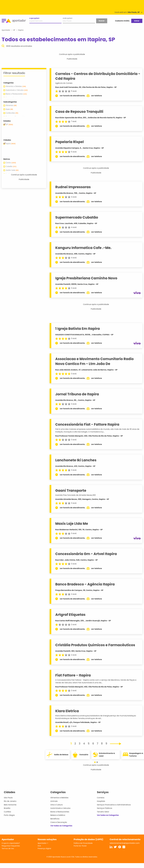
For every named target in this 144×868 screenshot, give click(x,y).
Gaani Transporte (71, 491)
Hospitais (101, 801)
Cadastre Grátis (122, 21)
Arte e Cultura (56, 805)
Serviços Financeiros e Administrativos (114, 805)
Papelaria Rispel (70, 142)
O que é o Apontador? (11, 843)
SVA (39, 846)
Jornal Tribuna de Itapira (77, 394)
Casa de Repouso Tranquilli (79, 112)
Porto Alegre (9, 815)
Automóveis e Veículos (60, 808)
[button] (95, 762)
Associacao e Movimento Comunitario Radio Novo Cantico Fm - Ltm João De (94, 361)
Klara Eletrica (67, 711)
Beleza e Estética (58, 815)
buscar (102, 21)
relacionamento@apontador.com (125, 843)
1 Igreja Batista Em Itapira (78, 329)
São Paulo (8, 798)
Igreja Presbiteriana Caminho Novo (86, 278)
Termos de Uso (8, 848)
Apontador (6, 30)
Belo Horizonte (10, 805)
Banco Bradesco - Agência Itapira (85, 584)
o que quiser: (34, 18)
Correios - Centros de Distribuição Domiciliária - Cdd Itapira (98, 76)
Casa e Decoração (59, 822)
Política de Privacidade (83, 843)
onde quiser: (68, 18)
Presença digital (44, 848)
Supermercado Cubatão (77, 217)
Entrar (137, 21)
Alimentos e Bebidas (59, 798)
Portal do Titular (80, 846)
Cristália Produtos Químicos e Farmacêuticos (95, 645)
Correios (101, 798)
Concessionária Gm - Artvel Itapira (86, 554)
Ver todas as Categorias (61, 826)
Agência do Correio (64, 83)
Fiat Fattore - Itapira (73, 675)
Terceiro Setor (103, 812)
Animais (54, 801)
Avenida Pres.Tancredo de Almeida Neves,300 (75, 495)
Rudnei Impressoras (73, 187)
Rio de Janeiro (10, 801)
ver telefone (97, 96)
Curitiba (7, 812)
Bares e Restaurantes (60, 812)
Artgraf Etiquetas (70, 615)
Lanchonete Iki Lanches (76, 460)
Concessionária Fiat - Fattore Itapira (87, 424)
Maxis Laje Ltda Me (72, 524)
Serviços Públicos (105, 808)
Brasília (7, 808)
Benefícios (55, 819)
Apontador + (43, 843)
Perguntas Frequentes (11, 846)
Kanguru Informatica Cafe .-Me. (83, 248)
